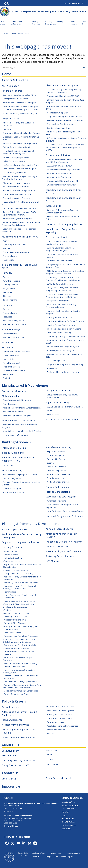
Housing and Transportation (59, 714)
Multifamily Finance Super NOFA (20, 237)
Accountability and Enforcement (63, 551)
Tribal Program (10, 300)
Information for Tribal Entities (60, 173)
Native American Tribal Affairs (19, 738)
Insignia (50, 463)
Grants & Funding (15, 80)
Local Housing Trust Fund (14, 173)
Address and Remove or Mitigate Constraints (18, 659)
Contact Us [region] (67, 3)
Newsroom (52, 750)
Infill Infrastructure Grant (14, 161)
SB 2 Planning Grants (56, 361)
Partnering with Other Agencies (60, 711)
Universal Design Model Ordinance (64, 516)
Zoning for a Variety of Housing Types (21, 626)
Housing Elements (12, 547)
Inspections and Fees (56, 451)
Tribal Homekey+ (11, 329)
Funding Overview (11, 285)
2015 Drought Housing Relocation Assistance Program (61, 243)
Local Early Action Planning (59, 333)
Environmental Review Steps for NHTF (63, 170)
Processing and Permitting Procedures (21, 636)
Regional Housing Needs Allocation (21, 542)
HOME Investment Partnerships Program (21, 106)
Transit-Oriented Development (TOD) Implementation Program (19, 213)
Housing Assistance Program (59, 317)
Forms (49, 410)
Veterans (51, 733)
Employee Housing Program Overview (20, 475)
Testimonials (9, 374)
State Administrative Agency (59, 474)
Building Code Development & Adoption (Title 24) (18, 459)
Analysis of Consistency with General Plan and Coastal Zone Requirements (22, 686)
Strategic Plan (10, 756)
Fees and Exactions (12, 633)
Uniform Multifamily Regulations (64, 224)
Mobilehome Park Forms (14, 411)
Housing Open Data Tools (16, 529)
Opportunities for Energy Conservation (21, 691)
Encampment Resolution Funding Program (22, 133)
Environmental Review (58, 155)
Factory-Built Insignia (56, 467)
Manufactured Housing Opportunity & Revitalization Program (20, 178)
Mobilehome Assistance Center (19, 420)
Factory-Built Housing (58, 487)
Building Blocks (10, 551)
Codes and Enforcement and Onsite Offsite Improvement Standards (19, 641)
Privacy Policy (56, 853)
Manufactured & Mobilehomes (17, 23)
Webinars (7, 248)
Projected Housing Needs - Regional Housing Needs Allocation (19, 587)
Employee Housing (12, 470)
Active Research (10, 707)
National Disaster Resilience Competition (65, 120)
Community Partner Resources (16, 352)
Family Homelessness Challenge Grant (20, 143)
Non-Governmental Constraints (18, 648)
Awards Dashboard (12, 281)
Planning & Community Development (54, 23)
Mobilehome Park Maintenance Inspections (22, 408)
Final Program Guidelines (14, 245)
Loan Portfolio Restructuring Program (20, 169)
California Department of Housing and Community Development (48, 11)
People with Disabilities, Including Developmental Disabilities (19, 605)
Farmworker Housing (56, 722)
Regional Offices (11, 826)
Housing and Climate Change (60, 718)
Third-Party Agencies (56, 455)
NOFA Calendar (10, 86)
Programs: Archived (56, 237)
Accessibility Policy (74, 853)
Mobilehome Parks (12, 396)
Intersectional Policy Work (60, 706)
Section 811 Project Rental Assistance (19, 208)
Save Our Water (68, 809)
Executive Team (11, 751)
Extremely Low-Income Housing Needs (21, 583)
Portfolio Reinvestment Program (17, 194)
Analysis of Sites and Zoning (16, 613)
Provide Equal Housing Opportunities (21, 682)
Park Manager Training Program (17, 415)
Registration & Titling (57, 403)
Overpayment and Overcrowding (19, 573)
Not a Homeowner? (11, 363)
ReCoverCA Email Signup (14, 371)
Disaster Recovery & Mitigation (62, 85)
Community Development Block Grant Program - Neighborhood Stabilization (63, 279)
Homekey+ (8, 305)
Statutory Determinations (60, 556)
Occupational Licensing (58, 391)
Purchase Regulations (56, 501)
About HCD (10, 745)
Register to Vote (68, 802)
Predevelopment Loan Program (61, 350)
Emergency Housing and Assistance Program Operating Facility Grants (62, 296)
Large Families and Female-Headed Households (19, 596)
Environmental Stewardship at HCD (62, 181)
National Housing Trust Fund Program (20, 113)
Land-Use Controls (12, 629)
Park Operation (10, 404)
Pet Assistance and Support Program (63, 347)
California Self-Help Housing (59, 261)
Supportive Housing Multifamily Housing (65, 365)
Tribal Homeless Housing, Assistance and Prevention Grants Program (21, 224)
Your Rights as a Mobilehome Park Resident (22, 431)
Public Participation (13, 558)
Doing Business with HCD (16, 765)
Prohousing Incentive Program (16, 198)
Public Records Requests (59, 778)
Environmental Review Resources (61, 185)
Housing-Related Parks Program (61, 325)
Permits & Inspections (58, 492)
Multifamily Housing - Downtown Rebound (66, 336)
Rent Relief (66, 828)
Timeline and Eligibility (13, 320)
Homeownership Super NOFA (16, 157)
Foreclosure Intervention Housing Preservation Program (61, 306)
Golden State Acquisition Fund (16, 147)
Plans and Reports (12, 720)
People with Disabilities (57, 730)
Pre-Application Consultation (16, 252)
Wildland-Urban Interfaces (59, 482)
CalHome (7, 129)
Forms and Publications (13, 492)
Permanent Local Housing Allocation (19, 190)
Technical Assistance (57, 547)
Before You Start (11, 555)
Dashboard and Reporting (58, 128)
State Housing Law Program (61, 497)
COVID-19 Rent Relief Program (60, 284)
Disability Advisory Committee (19, 760)
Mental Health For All (70, 805)
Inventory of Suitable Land (16, 617)
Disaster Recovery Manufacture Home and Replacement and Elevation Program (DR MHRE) (65, 147)
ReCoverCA (8, 347)
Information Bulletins (14, 448)
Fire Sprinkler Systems (56, 459)
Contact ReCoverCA (11, 355)
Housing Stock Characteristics (17, 570)
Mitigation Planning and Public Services (64, 117)
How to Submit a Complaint (15, 435)
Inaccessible (8, 260)
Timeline (7, 296)
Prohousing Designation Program (64, 542)
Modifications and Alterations (62, 419)
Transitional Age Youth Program (17, 219)
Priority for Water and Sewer (17, 694)
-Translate (76, 3)
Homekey (7, 273)
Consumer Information (15, 391)
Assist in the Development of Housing (21, 663)
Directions (9, 811)
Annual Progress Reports (59, 529)
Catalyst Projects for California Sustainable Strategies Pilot (65, 266)
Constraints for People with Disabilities (21, 645)
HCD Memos (52, 561)
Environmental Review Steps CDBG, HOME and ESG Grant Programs (65, 161)
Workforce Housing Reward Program (63, 372)
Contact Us (10, 773)
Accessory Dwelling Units (15, 620)
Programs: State (11, 119)
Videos (50, 754)
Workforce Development (57, 113)
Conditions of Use (38, 853)
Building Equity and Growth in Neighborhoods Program (60, 249)
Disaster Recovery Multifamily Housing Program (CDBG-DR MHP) (63, 91)
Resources (7, 292)
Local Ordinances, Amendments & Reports (65, 511)
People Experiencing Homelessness (20, 601)
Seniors (7, 610)
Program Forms (10, 256)
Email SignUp (9, 779)
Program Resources (12, 367)
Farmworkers (10, 592)
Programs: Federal (12, 91)
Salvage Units (53, 414)
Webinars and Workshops (14, 324)
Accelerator (8, 343)
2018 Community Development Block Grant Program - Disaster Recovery (65, 272)
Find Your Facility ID (12, 489)
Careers (50, 760)
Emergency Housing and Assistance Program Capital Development (62, 289)
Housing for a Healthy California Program (65, 321)
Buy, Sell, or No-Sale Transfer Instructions (65, 407)
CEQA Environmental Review (59, 166)
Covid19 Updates (69, 822)
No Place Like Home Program (16, 187)
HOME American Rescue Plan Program (20, 103)
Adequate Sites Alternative (16, 623)
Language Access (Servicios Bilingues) (60, 857)
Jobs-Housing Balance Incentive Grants (64, 329)
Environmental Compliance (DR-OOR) (63, 96)
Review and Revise (12, 561)
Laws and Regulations (13, 478)
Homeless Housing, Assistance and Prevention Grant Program (18, 152)
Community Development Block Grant (20, 95)
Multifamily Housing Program (16, 183)
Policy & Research (74, 23)
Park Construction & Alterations (17, 400)
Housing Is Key (68, 818)
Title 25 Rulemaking (13, 453)
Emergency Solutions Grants (15, 99)
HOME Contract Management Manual (21, 110)
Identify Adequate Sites (14, 667)
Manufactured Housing (58, 447)
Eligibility (7, 378)
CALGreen (7, 466)
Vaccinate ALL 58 (69, 825)
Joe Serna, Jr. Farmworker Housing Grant (21, 165)
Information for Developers (59, 177)
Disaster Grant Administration (60, 124)
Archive (6, 241)
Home (7, 74)
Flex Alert (65, 812)
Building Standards (36, 23)
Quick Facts (52, 764)
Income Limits (53, 206)
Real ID (64, 815)
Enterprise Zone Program (58, 301)
